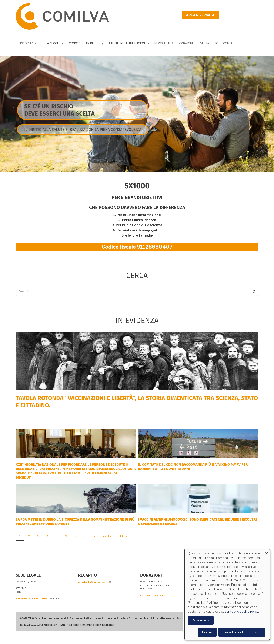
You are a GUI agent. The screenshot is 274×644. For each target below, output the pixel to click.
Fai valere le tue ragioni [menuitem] (130, 44)
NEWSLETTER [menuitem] (164, 43)
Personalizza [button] (201, 620)
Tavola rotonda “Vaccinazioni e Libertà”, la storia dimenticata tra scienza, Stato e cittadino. (137, 402)
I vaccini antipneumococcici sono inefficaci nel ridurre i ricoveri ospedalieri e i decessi (197, 522)
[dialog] (227, 594)
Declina (207, 632)
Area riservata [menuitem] (200, 15)
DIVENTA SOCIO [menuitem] (208, 43)
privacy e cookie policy (242, 612)
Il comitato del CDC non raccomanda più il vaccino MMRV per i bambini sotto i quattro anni (194, 467)
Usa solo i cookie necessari (242, 632)
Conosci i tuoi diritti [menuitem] (87, 44)
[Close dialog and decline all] (267, 552)
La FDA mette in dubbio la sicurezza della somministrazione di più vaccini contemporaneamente (75, 522)
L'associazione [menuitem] (30, 45)
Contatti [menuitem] (231, 45)
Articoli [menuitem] (56, 44)
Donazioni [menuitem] (185, 43)
